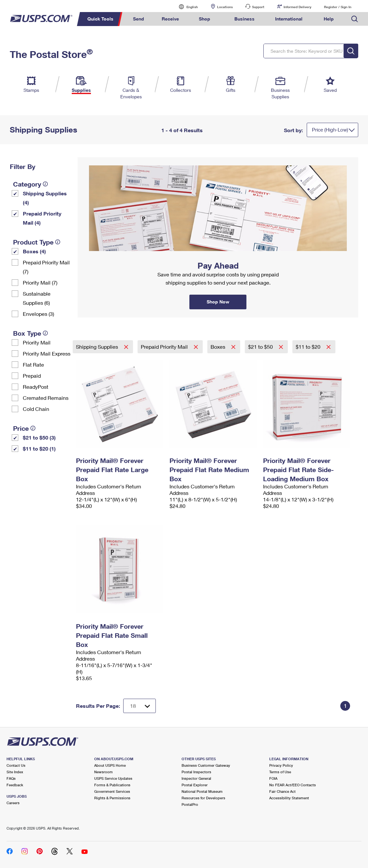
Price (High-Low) (330, 130)
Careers (13, 803)
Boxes (219, 347)
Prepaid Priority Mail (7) (46, 267)
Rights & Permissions (112, 798)
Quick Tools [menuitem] (100, 19)
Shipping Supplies (98, 347)
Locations (225, 7)
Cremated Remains (46, 398)
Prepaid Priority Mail (165, 347)
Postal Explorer (195, 785)
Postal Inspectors (196, 772)
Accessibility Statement (289, 798)
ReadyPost (36, 387)
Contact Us (16, 765)
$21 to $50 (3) (39, 437)
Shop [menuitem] (205, 19)
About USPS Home (110, 765)
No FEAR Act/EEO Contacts (293, 785)
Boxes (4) (34, 251)
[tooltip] (45, 184)
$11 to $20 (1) (39, 448)
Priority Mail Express (47, 353)
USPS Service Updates (113, 778)
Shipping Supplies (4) (45, 198)
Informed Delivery (297, 7)
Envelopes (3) (38, 314)
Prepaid (32, 376)
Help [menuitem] (329, 19)
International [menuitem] (289, 19)
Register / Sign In (338, 7)
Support (258, 7)
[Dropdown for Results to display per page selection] (140, 706)
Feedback (15, 785)
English (185, 7)
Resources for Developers (203, 798)
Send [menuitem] (139, 19)
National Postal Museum (202, 791)
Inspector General (196, 778)
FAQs (11, 778)
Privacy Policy (281, 765)
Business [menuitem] (244, 19)
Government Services (112, 791)
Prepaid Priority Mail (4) (42, 218)
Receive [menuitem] (170, 19)
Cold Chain (36, 409)
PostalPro (190, 804)
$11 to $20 (309, 347)
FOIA (273, 778)
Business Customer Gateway (206, 765)
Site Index (15, 772)
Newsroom (103, 772)
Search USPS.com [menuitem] (355, 19)
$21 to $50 (261, 347)
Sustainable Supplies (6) (37, 298)
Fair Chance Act (282, 791)
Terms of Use (280, 772)
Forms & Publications (112, 785)
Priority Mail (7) (40, 282)
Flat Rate (33, 364)
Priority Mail (37, 342)
